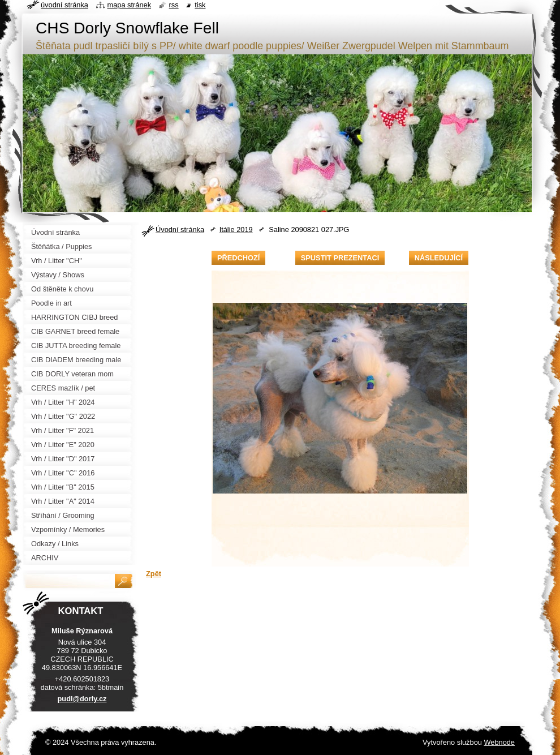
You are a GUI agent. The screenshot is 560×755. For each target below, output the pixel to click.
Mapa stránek (130, 5)
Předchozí (238, 258)
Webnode (499, 742)
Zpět (154, 574)
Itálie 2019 (236, 229)
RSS (174, 5)
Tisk (200, 5)
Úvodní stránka (180, 229)
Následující (439, 258)
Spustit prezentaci (340, 258)
